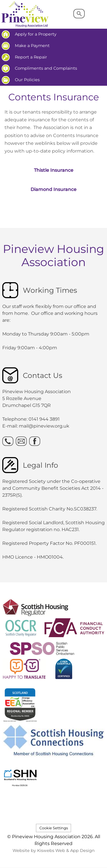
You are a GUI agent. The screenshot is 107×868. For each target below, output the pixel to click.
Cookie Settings (54, 828)
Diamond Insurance (53, 189)
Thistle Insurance (54, 170)
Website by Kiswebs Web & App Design (54, 851)
